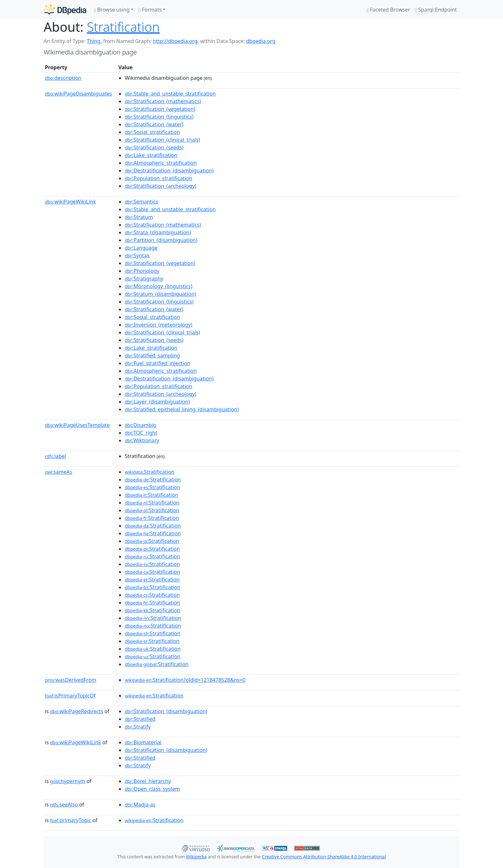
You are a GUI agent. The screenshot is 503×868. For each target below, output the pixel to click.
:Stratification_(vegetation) (160, 109)
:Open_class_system (152, 789)
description (63, 78)
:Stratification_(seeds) (154, 147)
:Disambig (141, 425)
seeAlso (64, 805)
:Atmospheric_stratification (161, 163)
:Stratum (139, 217)
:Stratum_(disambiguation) (160, 294)
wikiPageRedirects (77, 711)
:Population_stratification (158, 178)
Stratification (123, 27)
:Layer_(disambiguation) (157, 402)
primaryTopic (71, 820)
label (55, 456)
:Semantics (141, 202)
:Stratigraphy (144, 279)
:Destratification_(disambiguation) (169, 171)
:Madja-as (140, 805)
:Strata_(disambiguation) (158, 232)
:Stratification (150, 472)
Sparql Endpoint (436, 10)
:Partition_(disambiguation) (161, 240)
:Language (141, 248)
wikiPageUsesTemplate (77, 425)
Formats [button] (150, 10)
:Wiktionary (142, 440)
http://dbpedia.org (175, 41)
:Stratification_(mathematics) (163, 101)
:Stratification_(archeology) (161, 186)
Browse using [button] (112, 10)
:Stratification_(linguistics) (159, 117)
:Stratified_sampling (152, 355)
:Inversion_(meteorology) (159, 325)
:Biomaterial (143, 742)
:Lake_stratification (151, 155)
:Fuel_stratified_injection (158, 363)
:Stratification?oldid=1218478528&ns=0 (185, 680)
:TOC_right (141, 433)
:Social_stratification (152, 132)
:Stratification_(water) (154, 124)
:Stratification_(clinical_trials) (162, 140)
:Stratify (138, 727)
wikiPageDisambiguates (78, 94)
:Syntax (137, 255)
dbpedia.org (261, 41)
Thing (94, 41)
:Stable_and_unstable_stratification (170, 94)
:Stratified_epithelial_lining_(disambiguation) (182, 409)
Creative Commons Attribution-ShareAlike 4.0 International (324, 857)
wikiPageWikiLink (70, 202)
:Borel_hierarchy (148, 781)
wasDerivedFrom (71, 680)
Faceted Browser (388, 10)
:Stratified (140, 719)
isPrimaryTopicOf (70, 696)
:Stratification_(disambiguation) (166, 711)
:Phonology (142, 271)
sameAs (59, 472)
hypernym (68, 781)
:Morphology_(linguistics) (159, 286)
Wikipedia (196, 857)
